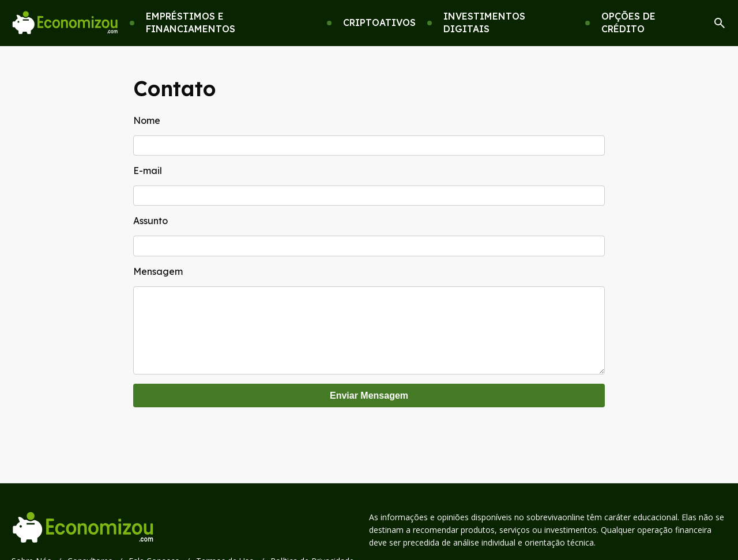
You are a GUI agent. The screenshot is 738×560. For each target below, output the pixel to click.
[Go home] (65, 23)
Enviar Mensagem (369, 407)
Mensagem (158, 271)
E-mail (148, 171)
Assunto (150, 221)
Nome (147, 120)
